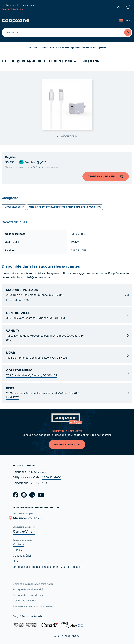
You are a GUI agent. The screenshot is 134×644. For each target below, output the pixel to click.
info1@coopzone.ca (37, 277)
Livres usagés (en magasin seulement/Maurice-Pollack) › (48, 567)
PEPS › (17, 550)
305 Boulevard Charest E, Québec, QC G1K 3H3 (36, 318)
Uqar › (17, 561)
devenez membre (14, 9)
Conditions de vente (24, 601)
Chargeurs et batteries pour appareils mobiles (65, 207)
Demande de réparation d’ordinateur (34, 584)
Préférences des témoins (33, 606)
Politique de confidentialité (28, 589)
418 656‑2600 (38, 472)
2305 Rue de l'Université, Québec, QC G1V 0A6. (35, 295)
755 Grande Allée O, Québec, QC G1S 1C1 (31, 375)
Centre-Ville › (24, 531)
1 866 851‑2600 (51, 477)
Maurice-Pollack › (28, 518)
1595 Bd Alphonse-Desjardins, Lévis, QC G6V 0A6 (37, 358)
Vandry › (18, 544)
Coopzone (33, 47)
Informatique (48, 47)
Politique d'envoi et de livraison (31, 595)
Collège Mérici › (23, 556)
